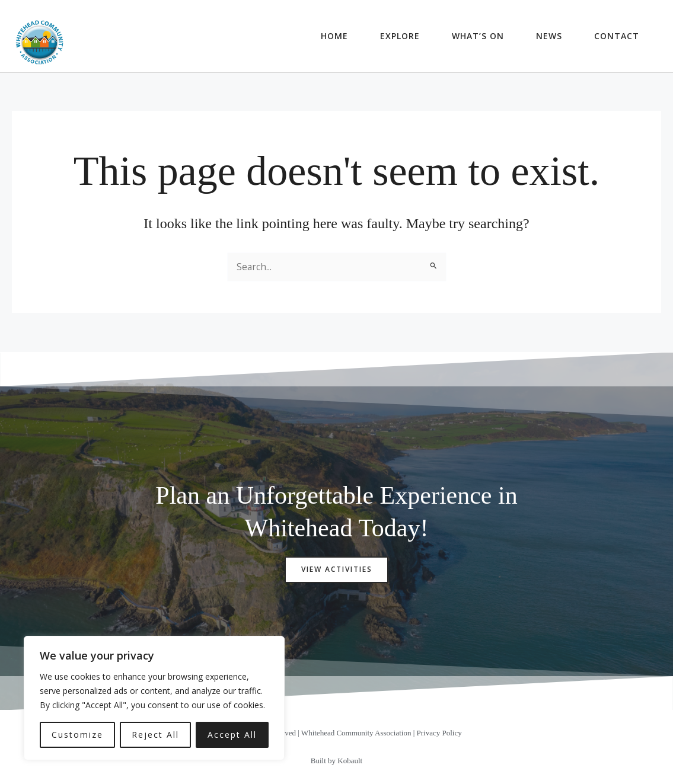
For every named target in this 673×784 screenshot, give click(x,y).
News (549, 36)
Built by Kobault (336, 762)
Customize (77, 735)
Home (334, 36)
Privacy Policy (439, 735)
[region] (154, 698)
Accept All (232, 735)
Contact (617, 36)
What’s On (478, 36)
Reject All (155, 735)
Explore (400, 36)
